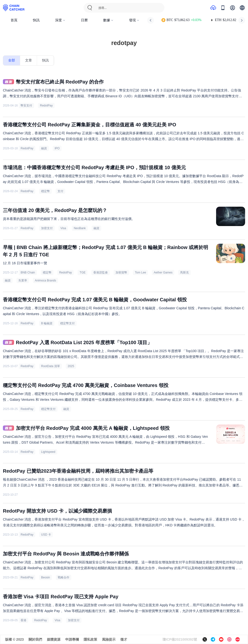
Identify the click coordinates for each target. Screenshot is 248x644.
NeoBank (80, 228)
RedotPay (46, 106)
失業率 (23, 280)
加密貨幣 (121, 273)
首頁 (14, 20)
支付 (60, 191)
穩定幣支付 (67, 323)
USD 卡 (46, 535)
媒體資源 (54, 639)
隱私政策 (90, 639)
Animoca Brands (45, 280)
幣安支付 (26, 106)
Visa (63, 228)
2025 (71, 366)
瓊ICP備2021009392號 (180, 639)
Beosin (46, 577)
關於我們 (35, 639)
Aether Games (163, 273)
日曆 (84, 20)
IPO (57, 148)
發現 (134, 20)
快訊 (36, 20)
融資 (44, 148)
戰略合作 (64, 577)
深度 (60, 20)
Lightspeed (48, 452)
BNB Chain (28, 273)
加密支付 (47, 228)
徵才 (124, 639)
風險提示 (109, 639)
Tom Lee (140, 273)
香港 (23, 620)
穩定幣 (45, 191)
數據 (108, 20)
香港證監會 (101, 273)
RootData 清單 (51, 366)
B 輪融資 (47, 323)
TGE (83, 273)
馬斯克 (184, 273)
